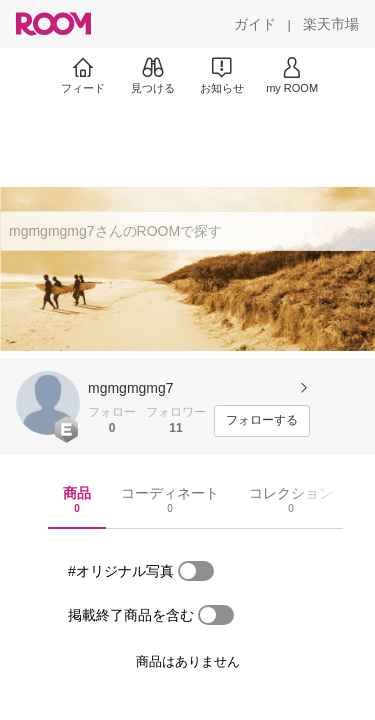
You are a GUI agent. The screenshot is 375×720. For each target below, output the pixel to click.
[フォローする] (262, 421)
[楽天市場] (331, 24)
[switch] (196, 571)
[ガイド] (255, 24)
